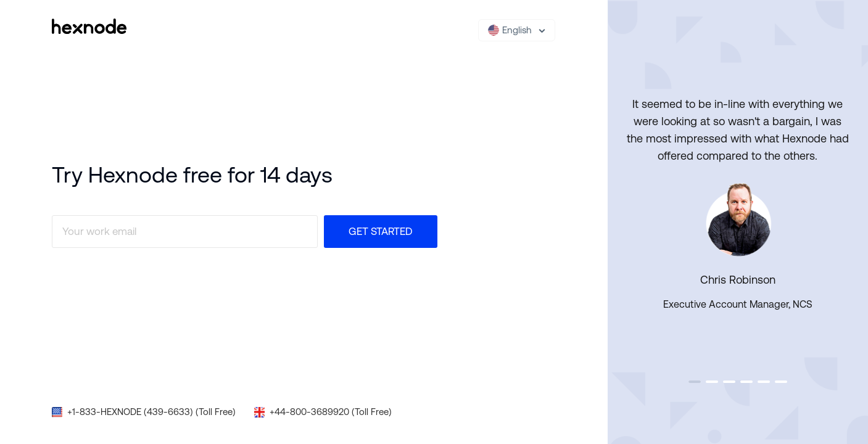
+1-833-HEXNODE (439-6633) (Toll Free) (151, 412)
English (510, 30)
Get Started (381, 231)
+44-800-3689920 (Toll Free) (331, 412)
